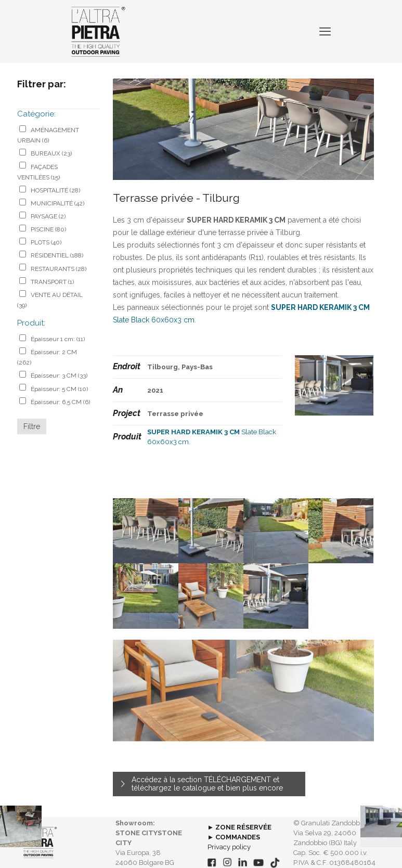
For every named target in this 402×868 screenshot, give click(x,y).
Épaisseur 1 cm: (58, 339)
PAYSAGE (48, 216)
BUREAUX (51, 153)
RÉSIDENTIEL (57, 255)
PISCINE (48, 229)
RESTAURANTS (59, 269)
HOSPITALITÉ (55, 190)
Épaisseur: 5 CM (59, 389)
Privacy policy (229, 847)
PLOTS (46, 242)
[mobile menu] (325, 31)
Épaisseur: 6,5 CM (60, 402)
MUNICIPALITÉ (57, 203)
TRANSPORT (52, 282)
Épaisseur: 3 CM (59, 375)
